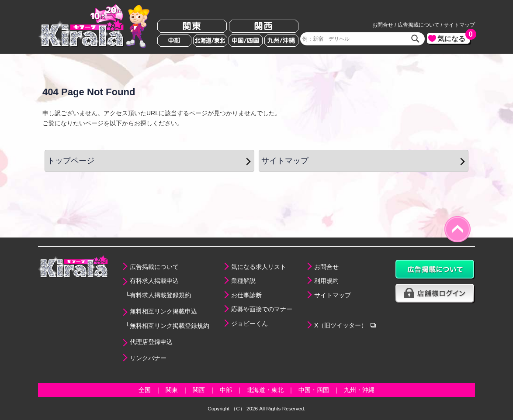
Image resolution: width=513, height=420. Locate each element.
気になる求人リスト (259, 267)
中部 (174, 41)
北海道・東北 (265, 390)
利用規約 (326, 281)
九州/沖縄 (281, 41)
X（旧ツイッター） (341, 325)
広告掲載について (419, 25)
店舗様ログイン (435, 294)
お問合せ (383, 25)
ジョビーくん (250, 324)
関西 (264, 26)
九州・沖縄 (359, 390)
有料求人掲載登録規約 (160, 295)
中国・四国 (314, 390)
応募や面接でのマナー (262, 309)
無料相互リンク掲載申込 (163, 311)
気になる (454, 38)
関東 (192, 26)
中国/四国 (246, 41)
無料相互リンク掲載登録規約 (170, 326)
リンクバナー (148, 358)
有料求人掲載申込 (154, 281)
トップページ (71, 161)
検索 (416, 39)
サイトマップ (459, 25)
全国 (145, 390)
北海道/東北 (210, 41)
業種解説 (243, 281)
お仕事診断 (246, 295)
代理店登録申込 (151, 342)
